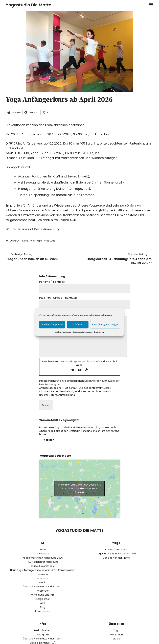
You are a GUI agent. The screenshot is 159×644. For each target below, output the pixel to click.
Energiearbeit (43, 599)
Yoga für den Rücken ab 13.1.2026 (42, 257)
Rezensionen (43, 611)
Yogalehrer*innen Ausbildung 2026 (43, 558)
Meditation (116, 635)
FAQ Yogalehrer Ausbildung (43, 562)
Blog (43, 607)
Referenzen (43, 591)
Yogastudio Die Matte (28, 5)
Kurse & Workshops (32, 241)
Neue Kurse (50, 241)
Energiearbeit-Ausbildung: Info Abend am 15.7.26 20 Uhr (117, 259)
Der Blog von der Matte (116, 558)
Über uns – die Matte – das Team (43, 587)
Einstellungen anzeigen (105, 325)
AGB (73, 220)
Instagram (43, 635)
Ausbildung (43, 554)
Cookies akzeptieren (52, 325)
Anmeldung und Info (43, 595)
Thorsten (48, 440)
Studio (43, 582)
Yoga (43, 550)
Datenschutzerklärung (83, 332)
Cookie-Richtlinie (63, 332)
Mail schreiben (43, 630)
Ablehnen (78, 325)
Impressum (99, 332)
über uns (43, 578)
